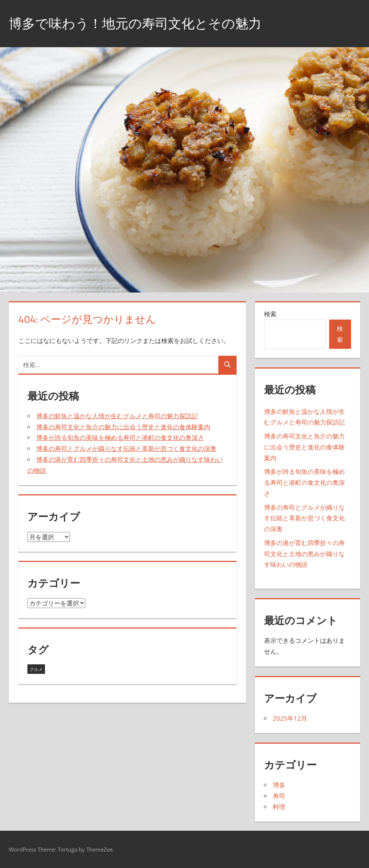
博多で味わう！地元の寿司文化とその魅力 (135, 23)
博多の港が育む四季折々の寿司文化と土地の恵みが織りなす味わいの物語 (304, 554)
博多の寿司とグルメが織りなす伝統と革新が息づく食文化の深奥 (126, 448)
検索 (270, 314)
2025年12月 (290, 718)
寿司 (279, 796)
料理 (279, 807)
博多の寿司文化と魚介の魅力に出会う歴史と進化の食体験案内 (123, 427)
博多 (279, 785)
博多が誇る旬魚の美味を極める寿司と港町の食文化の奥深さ (120, 437)
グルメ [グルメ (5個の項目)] (36, 669)
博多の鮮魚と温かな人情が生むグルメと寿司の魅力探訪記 (117, 416)
